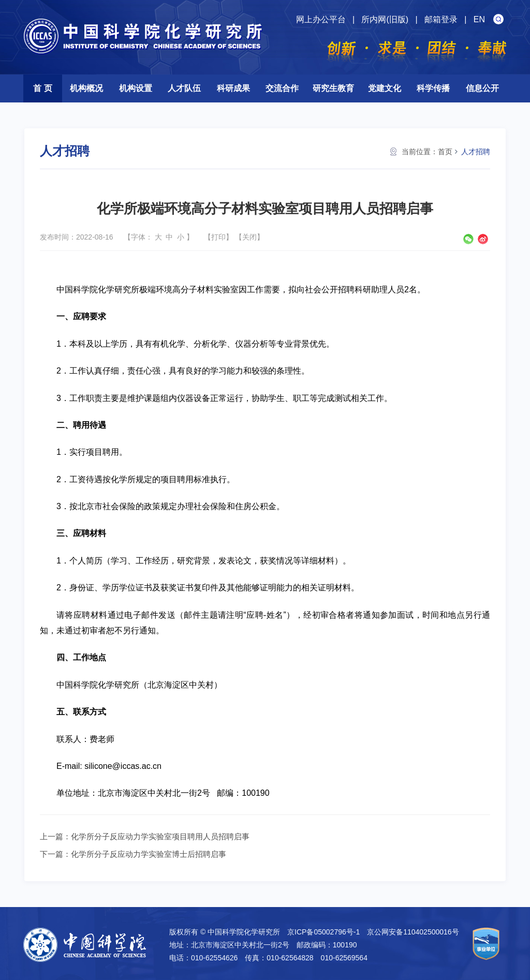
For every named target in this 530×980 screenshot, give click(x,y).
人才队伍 (184, 88)
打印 (218, 237)
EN (479, 19)
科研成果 (233, 88)
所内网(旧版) (385, 19)
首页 (445, 152)
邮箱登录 (441, 19)
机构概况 (86, 88)
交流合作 (282, 88)
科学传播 (433, 88)
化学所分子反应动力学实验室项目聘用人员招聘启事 (160, 836)
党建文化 (385, 88)
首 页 (42, 88)
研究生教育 (333, 88)
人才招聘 (476, 152)
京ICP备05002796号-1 (323, 932)
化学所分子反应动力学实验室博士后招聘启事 (149, 854)
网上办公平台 (321, 19)
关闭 (249, 237)
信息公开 (482, 88)
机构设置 (136, 88)
